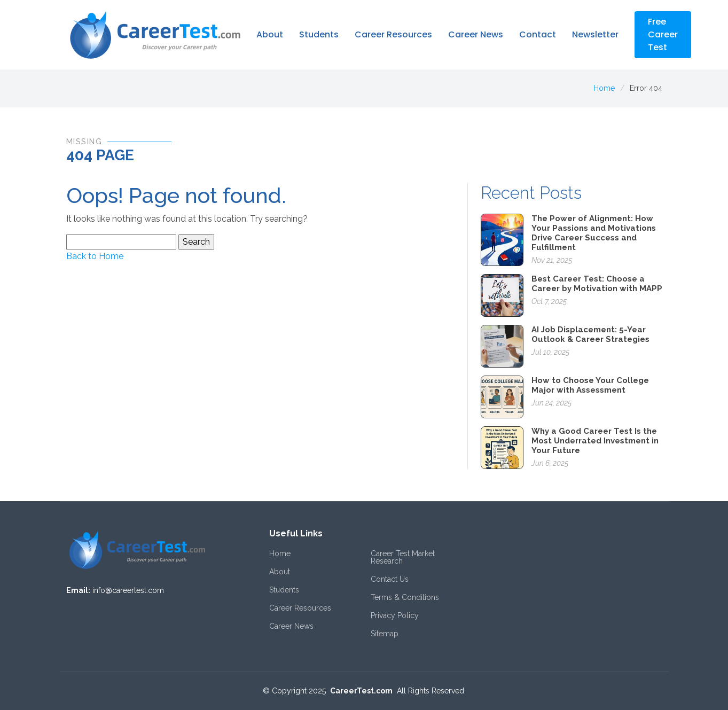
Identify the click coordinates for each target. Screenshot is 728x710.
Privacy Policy (395, 615)
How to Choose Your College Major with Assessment (590, 385)
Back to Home (95, 256)
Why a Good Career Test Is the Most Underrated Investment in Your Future (595, 441)
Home (604, 88)
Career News (476, 34)
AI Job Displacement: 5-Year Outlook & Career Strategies (590, 334)
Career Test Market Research (403, 557)
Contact (538, 34)
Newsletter (595, 34)
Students (319, 34)
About (270, 34)
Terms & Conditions (405, 597)
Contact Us (390, 579)
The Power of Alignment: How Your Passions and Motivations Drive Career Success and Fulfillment (594, 233)
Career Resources (393, 34)
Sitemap (385, 634)
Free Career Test (663, 34)
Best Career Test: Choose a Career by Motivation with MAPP (597, 284)
